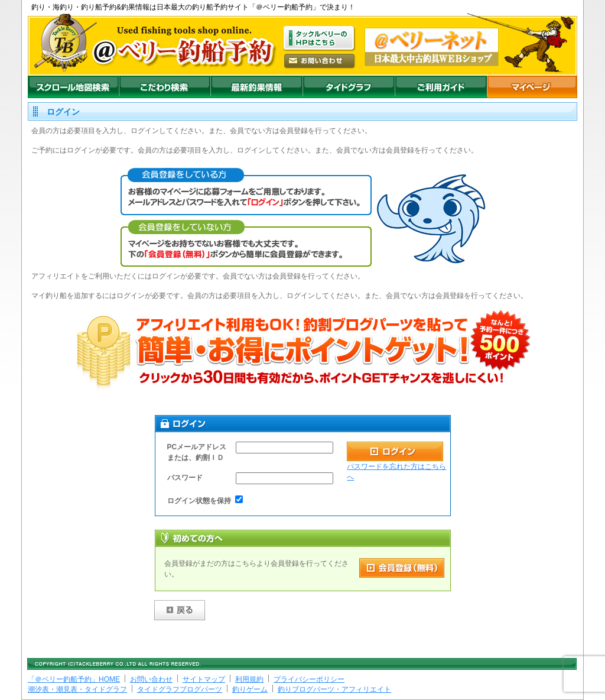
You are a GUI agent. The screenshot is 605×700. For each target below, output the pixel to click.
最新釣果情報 (256, 87)
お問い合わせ (151, 679)
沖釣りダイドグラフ (349, 87)
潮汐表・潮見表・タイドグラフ (77, 689)
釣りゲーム (250, 689)
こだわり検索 (165, 87)
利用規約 (249, 679)
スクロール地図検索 (73, 87)
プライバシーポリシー (309, 679)
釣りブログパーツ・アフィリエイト (334, 689)
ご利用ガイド (441, 87)
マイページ (532, 87)
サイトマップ (204, 679)
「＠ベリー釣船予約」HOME (74, 679)
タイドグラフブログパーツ (180, 689)
